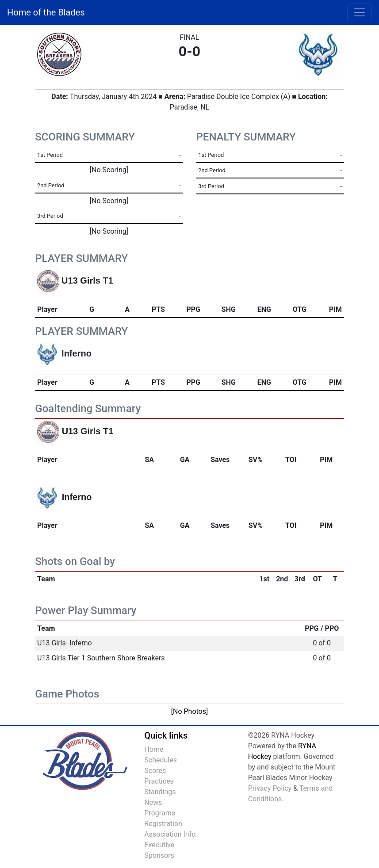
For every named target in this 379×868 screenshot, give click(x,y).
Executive (159, 845)
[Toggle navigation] (360, 12)
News (153, 802)
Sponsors (159, 855)
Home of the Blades (46, 12)
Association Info (170, 834)
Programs (160, 813)
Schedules (161, 760)
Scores (155, 771)
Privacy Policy (270, 788)
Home (154, 749)
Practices (159, 781)
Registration (163, 824)
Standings (160, 792)
